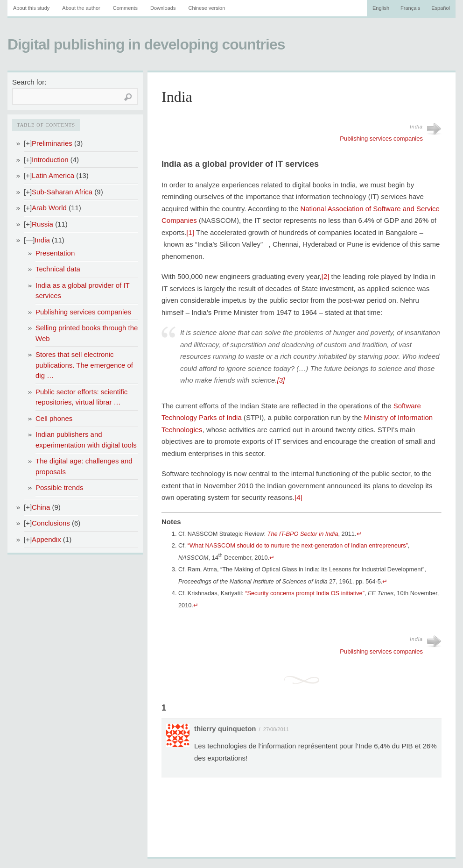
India (42, 240)
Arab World (49, 208)
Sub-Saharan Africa (62, 192)
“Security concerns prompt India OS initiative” (305, 593)
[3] (281, 380)
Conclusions (51, 523)
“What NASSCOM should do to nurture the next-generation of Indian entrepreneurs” (298, 545)
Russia (42, 224)
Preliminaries (52, 143)
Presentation (55, 253)
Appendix (46, 539)
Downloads (163, 8)
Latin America (53, 175)
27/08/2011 (276, 729)
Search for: (29, 82)
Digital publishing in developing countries (146, 44)
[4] (298, 497)
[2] (326, 276)
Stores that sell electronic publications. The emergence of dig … (84, 365)
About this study (31, 8)
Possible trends (60, 487)
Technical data (58, 269)
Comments (125, 8)
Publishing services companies (83, 312)
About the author (81, 8)
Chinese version (207, 8)
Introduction (50, 160)
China (41, 507)
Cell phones (54, 418)
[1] (190, 232)
